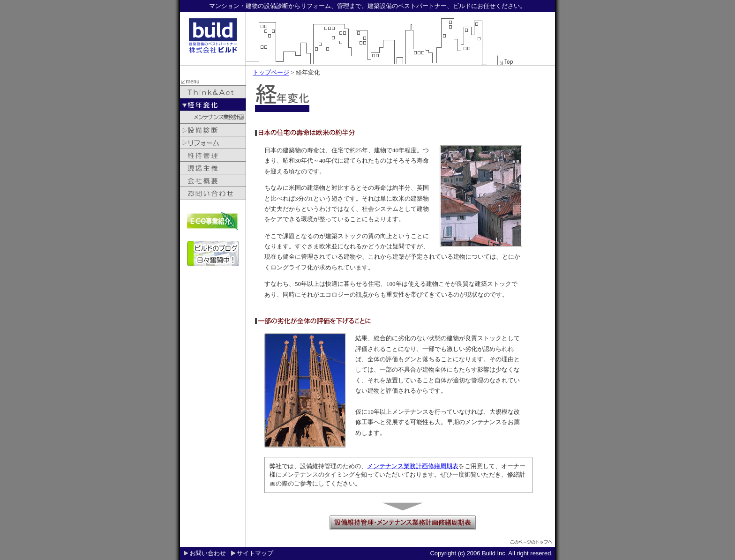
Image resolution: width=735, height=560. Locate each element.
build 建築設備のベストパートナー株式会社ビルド (213, 35)
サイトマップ (255, 553)
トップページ (271, 72)
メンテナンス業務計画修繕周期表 (413, 466)
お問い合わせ (208, 553)
